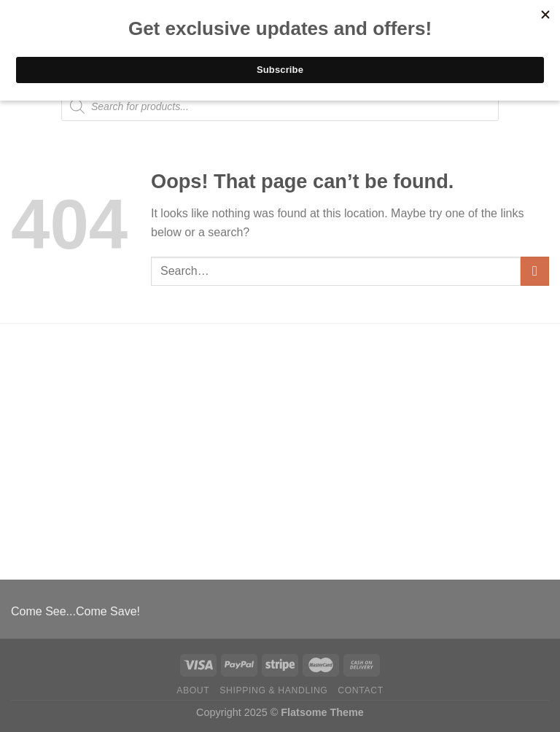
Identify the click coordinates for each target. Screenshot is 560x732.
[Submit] (535, 271)
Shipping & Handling (273, 690)
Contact (361, 690)
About (193, 690)
